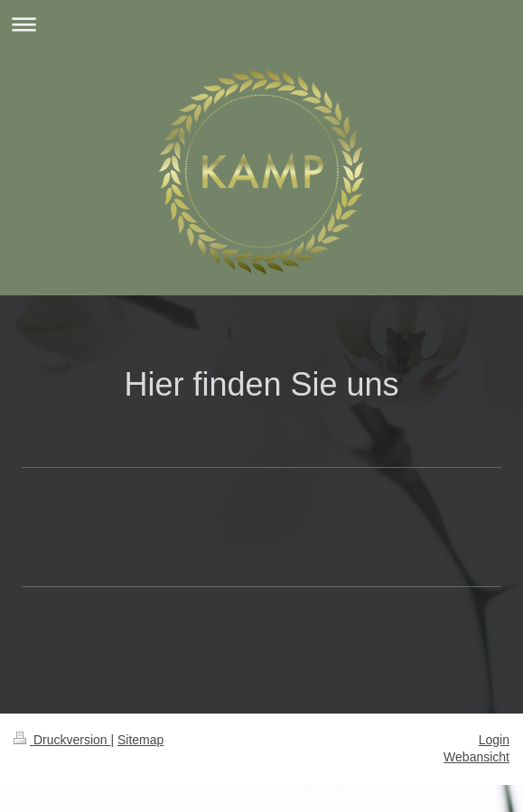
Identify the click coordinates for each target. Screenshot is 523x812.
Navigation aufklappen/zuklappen (261, 24)
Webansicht (476, 757)
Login (494, 740)
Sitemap (140, 740)
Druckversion (62, 740)
